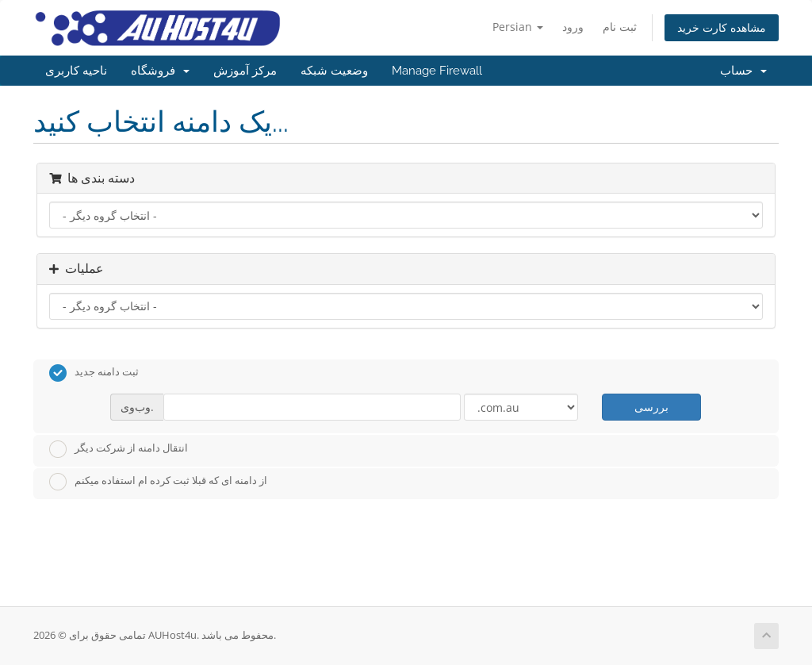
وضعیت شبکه (334, 71)
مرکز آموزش (245, 71)
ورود (573, 27)
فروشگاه (160, 71)
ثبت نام (620, 27)
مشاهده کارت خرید (722, 27)
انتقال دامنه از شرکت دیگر (119, 449)
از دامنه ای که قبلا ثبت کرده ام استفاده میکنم (158, 482)
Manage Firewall (437, 71)
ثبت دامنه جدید (94, 373)
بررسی (651, 407)
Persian (518, 27)
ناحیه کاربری (76, 71)
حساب (743, 71)
